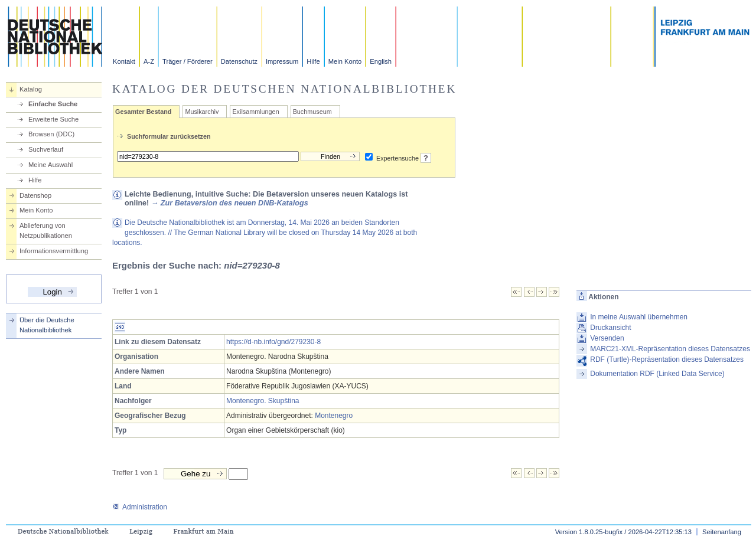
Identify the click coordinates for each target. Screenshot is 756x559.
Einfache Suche (53, 104)
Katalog (31, 89)
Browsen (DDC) (51, 134)
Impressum (282, 61)
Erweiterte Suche (53, 119)
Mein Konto (345, 61)
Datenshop (35, 195)
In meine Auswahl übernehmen (639, 317)
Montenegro (334, 416)
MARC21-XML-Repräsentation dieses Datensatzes (670, 349)
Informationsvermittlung (54, 251)
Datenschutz (239, 61)
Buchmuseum (312, 112)
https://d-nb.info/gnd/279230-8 (273, 342)
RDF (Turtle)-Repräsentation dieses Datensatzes (667, 359)
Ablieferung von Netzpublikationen (46, 231)
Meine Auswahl (50, 165)
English (381, 61)
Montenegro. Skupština (263, 401)
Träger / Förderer (188, 61)
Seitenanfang (722, 532)
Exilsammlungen (255, 112)
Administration (140, 507)
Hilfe (313, 61)
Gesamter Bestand (143, 112)
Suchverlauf (46, 149)
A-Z (149, 61)
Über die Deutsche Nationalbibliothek (47, 325)
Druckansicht (610, 328)
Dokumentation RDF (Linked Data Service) (657, 374)
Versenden (607, 338)
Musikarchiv (202, 112)
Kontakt (124, 61)
